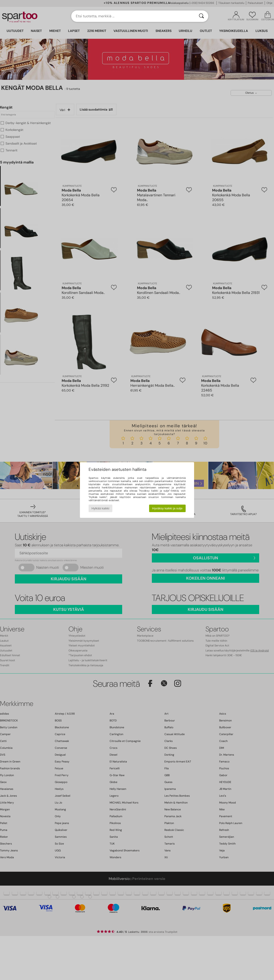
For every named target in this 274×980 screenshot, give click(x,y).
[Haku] (201, 16)
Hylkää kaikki (100, 508)
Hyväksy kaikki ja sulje (167, 508)
